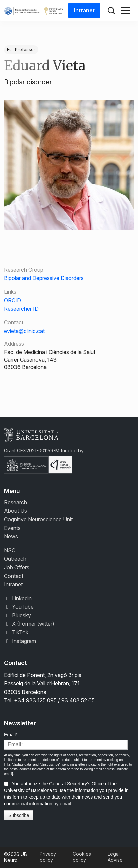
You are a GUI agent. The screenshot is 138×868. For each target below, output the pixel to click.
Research (15, 502)
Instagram (20, 641)
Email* (11, 735)
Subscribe (19, 815)
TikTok (16, 632)
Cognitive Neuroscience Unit (38, 519)
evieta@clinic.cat (24, 331)
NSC (10, 550)
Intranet (84, 10)
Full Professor (21, 49)
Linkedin (18, 598)
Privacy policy (48, 857)
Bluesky (17, 615)
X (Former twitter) (29, 624)
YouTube (19, 607)
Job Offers (17, 567)
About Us (15, 511)
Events (12, 528)
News (11, 536)
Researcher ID (21, 309)
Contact (14, 576)
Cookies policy (82, 857)
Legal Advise (115, 857)
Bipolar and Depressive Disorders (44, 278)
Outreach (15, 559)
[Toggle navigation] (125, 11)
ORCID (12, 300)
